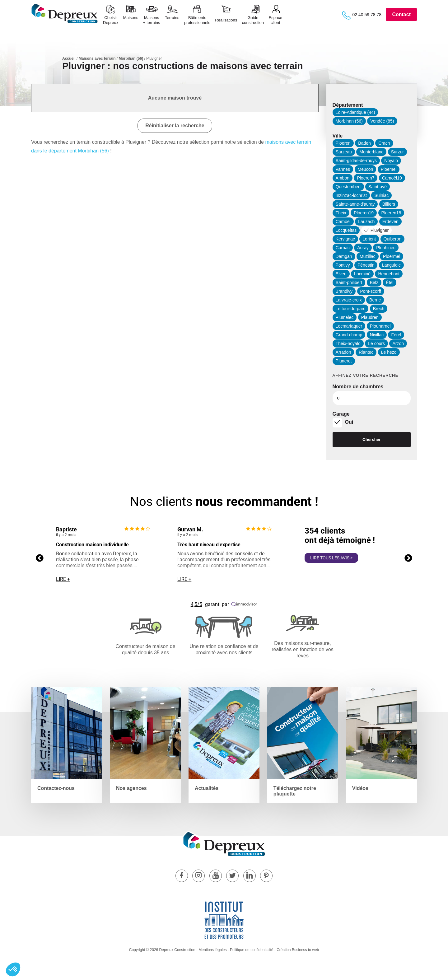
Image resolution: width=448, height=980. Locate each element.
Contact (401, 14)
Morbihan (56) (131, 58)
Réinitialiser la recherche (175, 126)
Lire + (63, 579)
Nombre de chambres (358, 387)
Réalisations (226, 20)
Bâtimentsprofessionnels (197, 20)
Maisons (131, 20)
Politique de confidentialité (252, 950)
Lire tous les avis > (331, 558)
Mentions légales (212, 950)
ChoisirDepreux (111, 20)
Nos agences (131, 788)
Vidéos (360, 788)
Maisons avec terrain (97, 58)
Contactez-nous (56, 788)
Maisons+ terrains (152, 20)
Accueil (69, 58)
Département (348, 105)
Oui (349, 422)
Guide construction (253, 20)
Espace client (275, 20)
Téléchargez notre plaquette (295, 791)
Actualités (207, 788)
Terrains (172, 20)
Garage (341, 414)
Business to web (305, 950)
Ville (338, 136)
